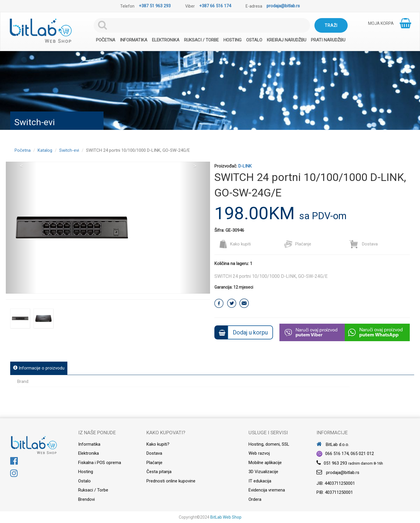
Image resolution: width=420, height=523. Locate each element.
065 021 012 (362, 454)
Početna (106, 40)
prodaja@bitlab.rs (283, 6)
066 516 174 (337, 454)
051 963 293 (335, 463)
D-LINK (245, 166)
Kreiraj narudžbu (287, 40)
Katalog (45, 150)
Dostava (364, 244)
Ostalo (254, 40)
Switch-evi (69, 150)
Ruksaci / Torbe (201, 40)
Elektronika (166, 40)
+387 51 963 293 (155, 6)
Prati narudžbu (328, 40)
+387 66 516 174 (215, 6)
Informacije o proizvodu (39, 368)
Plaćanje (297, 244)
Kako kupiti (235, 244)
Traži (331, 25)
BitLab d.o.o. (333, 444)
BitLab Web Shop (226, 517)
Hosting (232, 40)
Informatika (134, 40)
